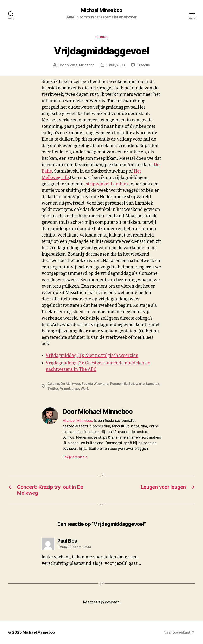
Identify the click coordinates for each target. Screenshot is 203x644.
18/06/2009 (115, 65)
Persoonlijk (118, 384)
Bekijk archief (75, 457)
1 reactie (144, 65)
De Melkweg (70, 384)
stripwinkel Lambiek (107, 184)
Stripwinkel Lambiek (144, 384)
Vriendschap (69, 389)
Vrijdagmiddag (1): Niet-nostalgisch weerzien (92, 356)
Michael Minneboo (101, 10)
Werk (85, 389)
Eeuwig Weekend (95, 384)
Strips (101, 37)
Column (53, 384)
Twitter (53, 389)
